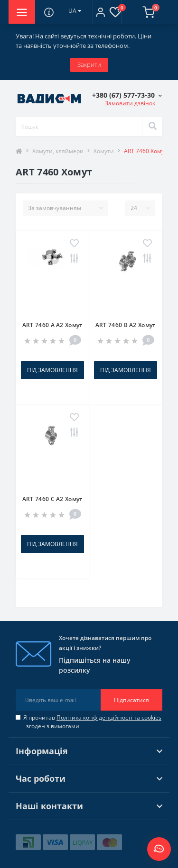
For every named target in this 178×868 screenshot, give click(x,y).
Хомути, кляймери (58, 151)
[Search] (152, 127)
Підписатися (131, 700)
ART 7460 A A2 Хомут (52, 325)
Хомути (104, 151)
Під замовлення (52, 370)
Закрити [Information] (89, 64)
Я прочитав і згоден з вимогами (92, 722)
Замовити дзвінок (130, 103)
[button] (100, 12)
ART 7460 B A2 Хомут (126, 325)
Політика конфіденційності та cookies (109, 717)
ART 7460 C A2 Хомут (52, 499)
